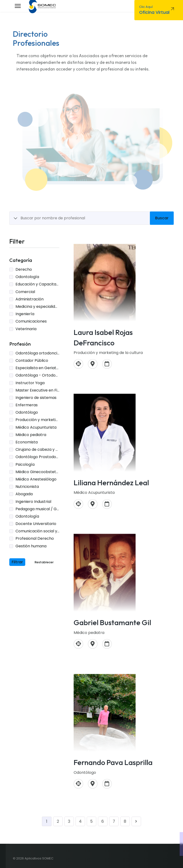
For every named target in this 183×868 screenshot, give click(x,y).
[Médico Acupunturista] (78, 504)
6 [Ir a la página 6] (103, 821)
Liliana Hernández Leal (111, 483)
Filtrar (17, 562)
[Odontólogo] (78, 784)
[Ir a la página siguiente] (136, 821)
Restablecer (44, 562)
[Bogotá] (93, 644)
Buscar (162, 218)
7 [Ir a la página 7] (114, 821)
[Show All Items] (15, 218)
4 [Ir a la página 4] (80, 821)
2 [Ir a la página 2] (58, 821)
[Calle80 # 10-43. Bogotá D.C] (93, 504)
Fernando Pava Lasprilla (113, 762)
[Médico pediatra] (78, 644)
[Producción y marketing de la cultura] (78, 364)
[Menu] (18, 6)
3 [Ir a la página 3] (69, 821)
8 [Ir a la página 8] (125, 821)
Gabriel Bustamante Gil (112, 622)
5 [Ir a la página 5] (91, 821)
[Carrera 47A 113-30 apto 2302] (93, 784)
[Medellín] (93, 364)
